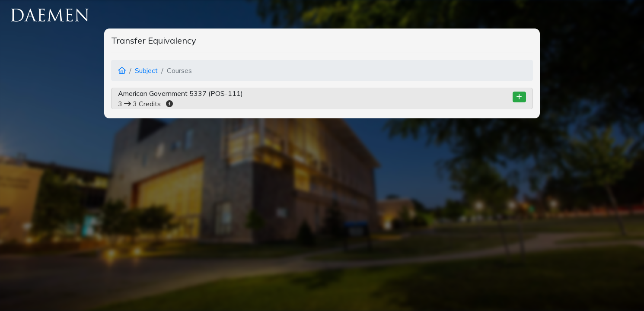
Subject (146, 70)
